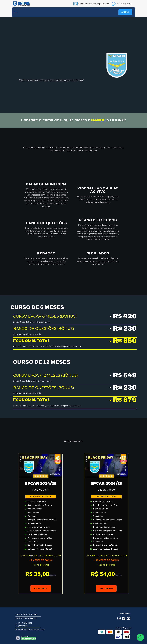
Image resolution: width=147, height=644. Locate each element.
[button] (16, 12)
